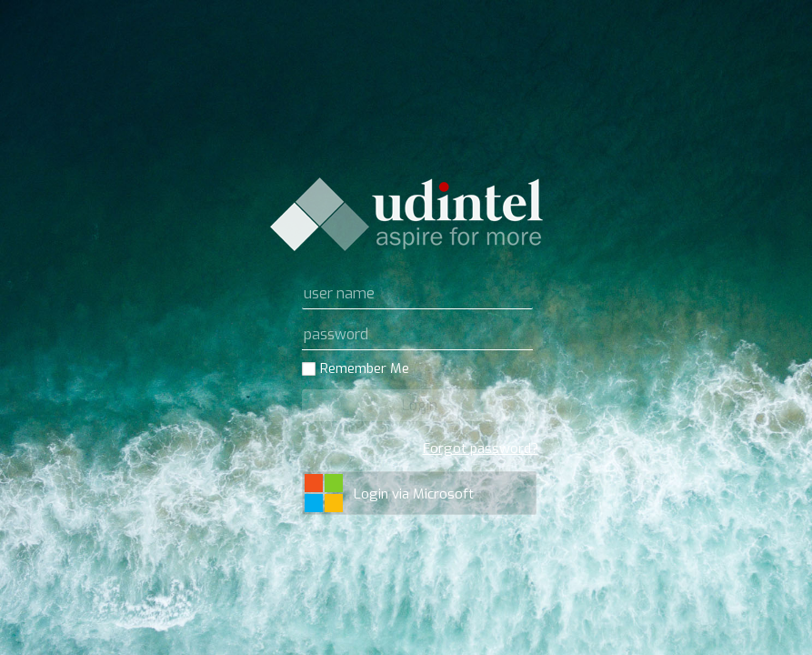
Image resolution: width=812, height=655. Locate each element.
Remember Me (365, 369)
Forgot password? (481, 448)
